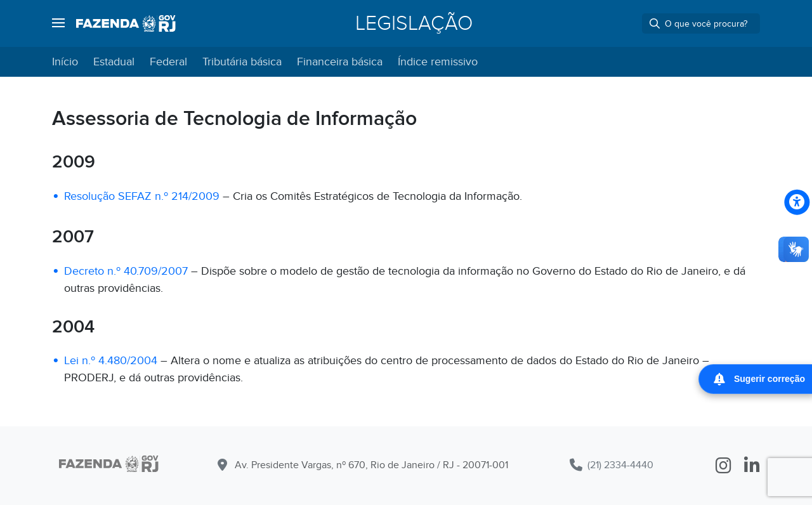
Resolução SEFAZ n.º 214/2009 (142, 196)
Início (65, 62)
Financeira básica (340, 62)
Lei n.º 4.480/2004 (111, 361)
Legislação (414, 23)
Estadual (114, 62)
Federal (168, 62)
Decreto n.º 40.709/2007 (126, 271)
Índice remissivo (438, 62)
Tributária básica (242, 62)
